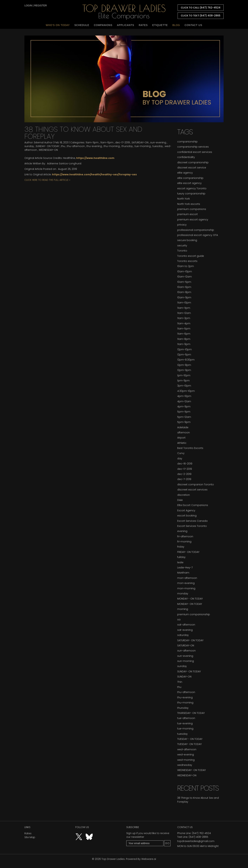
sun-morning (186, 661)
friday (181, 547)
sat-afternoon (186, 625)
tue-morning (143, 146)
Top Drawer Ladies (113, 859)
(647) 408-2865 (198, 837)
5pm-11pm (184, 412)
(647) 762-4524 (201, 833)
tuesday (158, 146)
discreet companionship (193, 162)
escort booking (187, 516)
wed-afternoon (187, 749)
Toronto (182, 251)
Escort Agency (186, 510)
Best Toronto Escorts (190, 448)
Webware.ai (149, 859)
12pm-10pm (184, 349)
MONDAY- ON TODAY (190, 604)
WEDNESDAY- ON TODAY (191, 770)
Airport (181, 438)
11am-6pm (107, 142)
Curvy (181, 453)
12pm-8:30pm (186, 360)
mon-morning (186, 588)
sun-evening (158, 142)
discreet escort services (192, 490)
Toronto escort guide (191, 256)
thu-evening (94, 146)
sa (179, 619)
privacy (182, 225)
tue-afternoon (186, 718)
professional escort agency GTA (198, 235)
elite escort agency (189, 183)
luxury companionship (191, 194)
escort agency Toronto (192, 188)
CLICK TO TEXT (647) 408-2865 (201, 16)
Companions (103, 25)
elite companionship (190, 178)
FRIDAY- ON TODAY (188, 552)
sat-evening (185, 630)
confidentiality (186, 157)
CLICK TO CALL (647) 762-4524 (201, 8)
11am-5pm (184, 329)
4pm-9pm (184, 407)
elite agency (185, 173)
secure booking (187, 240)
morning (183, 609)
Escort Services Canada (192, 521)
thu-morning (112, 146)
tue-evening (185, 723)
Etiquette (160, 25)
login (28, 5)
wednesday (185, 765)
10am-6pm (184, 287)
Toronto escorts (187, 261)
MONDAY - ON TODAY (190, 599)
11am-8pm (184, 339)
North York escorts (189, 204)
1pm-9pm (183, 381)
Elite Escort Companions (193, 505)
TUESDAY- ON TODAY (189, 744)
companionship (187, 142)
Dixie (180, 500)
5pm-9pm (184, 422)
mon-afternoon (187, 578)
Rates (143, 25)
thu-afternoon (76, 146)
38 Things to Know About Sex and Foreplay (83, 133)
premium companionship (194, 614)
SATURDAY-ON (140, 142)
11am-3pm (184, 318)
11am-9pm (184, 344)
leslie (180, 562)
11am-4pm (184, 323)
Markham (183, 573)
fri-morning (184, 542)
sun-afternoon (186, 651)
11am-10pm (184, 303)
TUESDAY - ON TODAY (190, 739)
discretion (184, 495)
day (180, 458)
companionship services (193, 147)
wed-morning (186, 760)
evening (182, 531)
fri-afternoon (185, 536)
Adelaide (183, 427)
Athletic (182, 443)
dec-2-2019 (184, 474)
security (182, 246)
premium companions (192, 209)
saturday (183, 635)
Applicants (126, 25)
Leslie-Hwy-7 (185, 568)
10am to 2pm (186, 266)
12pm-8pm (184, 365)
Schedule (82, 25)
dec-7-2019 (184, 479)
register (41, 5)
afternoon (184, 432)
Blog (176, 25)
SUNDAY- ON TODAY (47, 146)
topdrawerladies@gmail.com (196, 841)
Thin (180, 682)
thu (63, 146)
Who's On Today (58, 25)
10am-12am (184, 277)
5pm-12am (184, 417)
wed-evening (186, 755)
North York (184, 199)
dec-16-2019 (185, 464)
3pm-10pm (184, 386)
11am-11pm (92, 142)
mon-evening (186, 583)
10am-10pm (185, 271)
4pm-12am (184, 401)
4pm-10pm (184, 396)
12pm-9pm (184, 370)
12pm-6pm (184, 355)
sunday (29, 146)
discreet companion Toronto (196, 484)
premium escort (188, 214)
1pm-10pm (184, 375)
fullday (181, 557)
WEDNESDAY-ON (48, 150)
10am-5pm (184, 282)
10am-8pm (184, 292)
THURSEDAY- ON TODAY (191, 713)
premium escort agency (193, 220)
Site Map (30, 837)
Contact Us (194, 25)
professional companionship (196, 230)
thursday (127, 146)
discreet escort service (192, 168)
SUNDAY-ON (184, 677)
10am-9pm (184, 297)
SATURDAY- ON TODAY (190, 640)
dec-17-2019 (122, 142)
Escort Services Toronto (192, 526)
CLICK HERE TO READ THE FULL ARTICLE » (47, 180)
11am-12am (184, 313)
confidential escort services (195, 152)
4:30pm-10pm (186, 391)
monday (183, 594)
